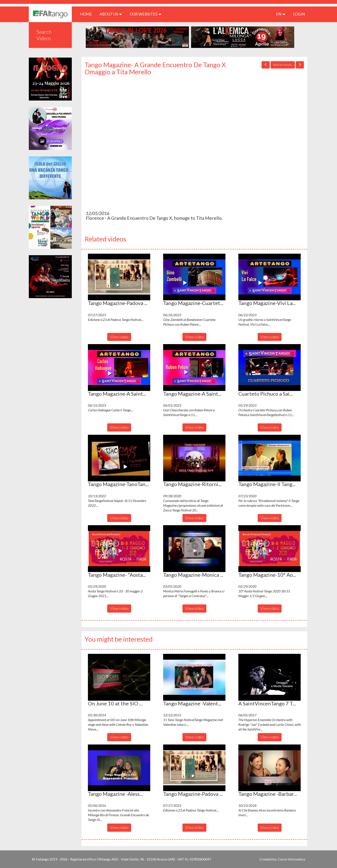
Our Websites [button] (146, 14)
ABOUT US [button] (111, 14)
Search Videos (44, 35)
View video (119, 337)
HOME (88, 14)
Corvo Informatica (291, 859)
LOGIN (299, 14)
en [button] (281, 14)
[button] (119, 277)
